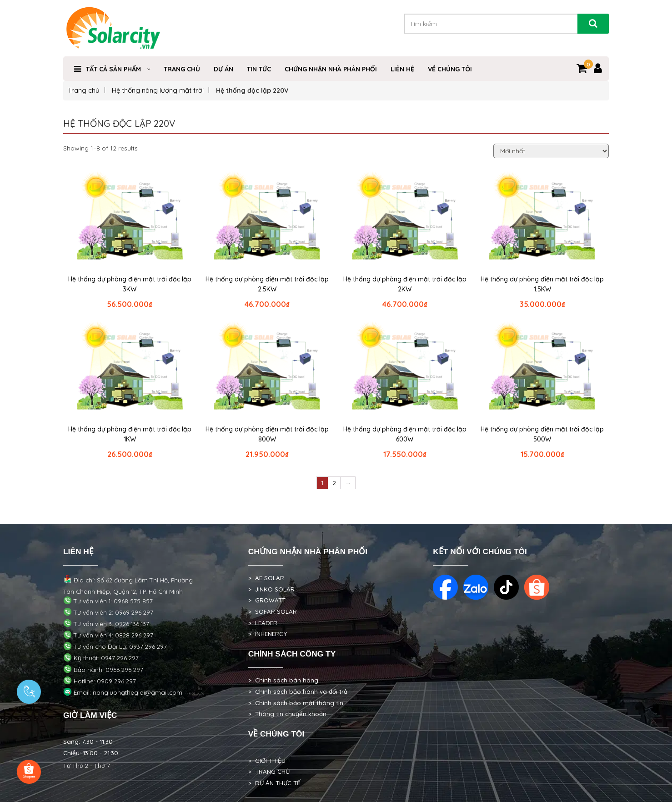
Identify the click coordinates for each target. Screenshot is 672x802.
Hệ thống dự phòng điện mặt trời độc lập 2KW (405, 284)
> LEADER (263, 623)
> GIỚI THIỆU (267, 761)
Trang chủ (84, 90)
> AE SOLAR (266, 578)
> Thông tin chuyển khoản (287, 714)
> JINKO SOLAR (271, 589)
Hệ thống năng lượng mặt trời (158, 90)
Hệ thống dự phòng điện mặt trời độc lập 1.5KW (542, 284)
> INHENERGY (268, 634)
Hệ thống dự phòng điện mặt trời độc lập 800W (267, 434)
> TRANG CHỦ (269, 772)
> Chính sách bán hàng (283, 680)
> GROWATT (267, 600)
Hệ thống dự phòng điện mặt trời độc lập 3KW (130, 284)
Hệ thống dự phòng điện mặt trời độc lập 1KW (130, 434)
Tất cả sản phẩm (113, 69)
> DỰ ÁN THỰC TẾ (274, 783)
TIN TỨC (259, 69)
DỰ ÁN (223, 69)
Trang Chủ (182, 69)
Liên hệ (402, 69)
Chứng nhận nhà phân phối (331, 69)
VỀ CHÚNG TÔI (450, 69)
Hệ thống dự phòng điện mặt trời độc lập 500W (542, 434)
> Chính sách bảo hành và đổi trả (298, 692)
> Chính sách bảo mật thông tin (296, 703)
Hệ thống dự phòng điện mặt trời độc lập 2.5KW (267, 284)
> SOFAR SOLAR (273, 612)
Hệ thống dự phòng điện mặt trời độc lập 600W (405, 434)
